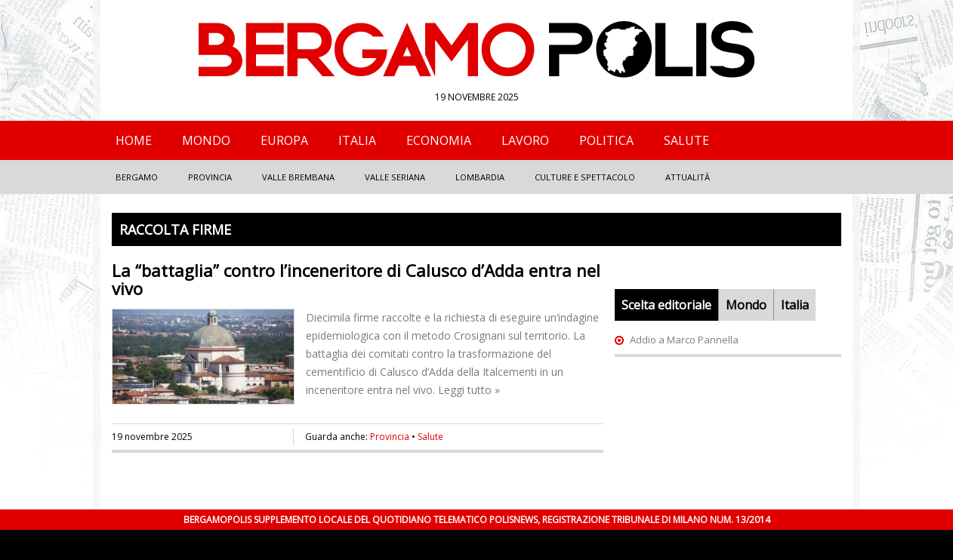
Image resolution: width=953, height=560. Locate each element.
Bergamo (137, 177)
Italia (357, 140)
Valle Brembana (298, 177)
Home (134, 140)
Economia (439, 140)
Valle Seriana (395, 177)
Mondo (206, 140)
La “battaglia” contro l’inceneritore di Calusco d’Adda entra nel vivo (356, 279)
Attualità (688, 177)
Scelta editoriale (666, 305)
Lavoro (525, 140)
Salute (686, 140)
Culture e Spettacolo (585, 177)
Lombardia (480, 177)
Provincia (210, 177)
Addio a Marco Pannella (684, 340)
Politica (606, 140)
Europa (284, 140)
